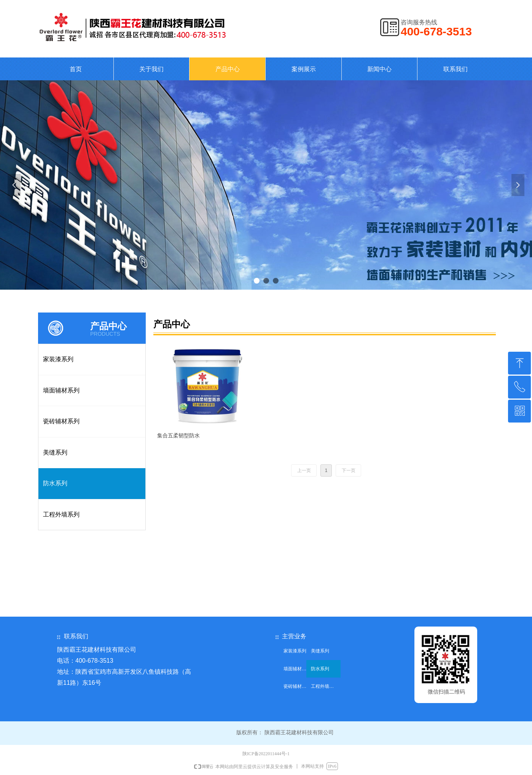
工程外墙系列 (61, 514)
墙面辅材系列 (61, 390)
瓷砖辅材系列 (61, 421)
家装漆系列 (58, 359)
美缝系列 (55, 452)
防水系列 (55, 483)
